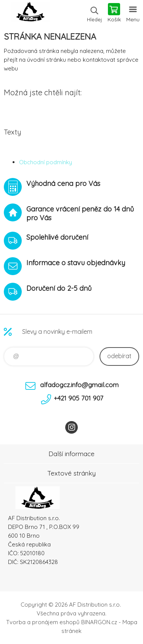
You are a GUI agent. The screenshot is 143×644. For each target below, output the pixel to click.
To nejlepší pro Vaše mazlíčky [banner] (30, 13)
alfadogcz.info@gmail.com (79, 385)
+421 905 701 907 (79, 398)
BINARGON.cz (99, 622)
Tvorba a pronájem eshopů (43, 622)
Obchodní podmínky (46, 162)
